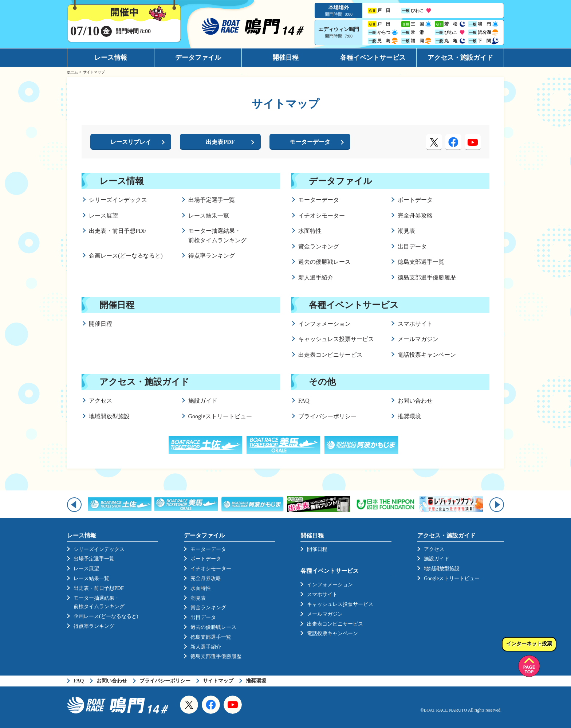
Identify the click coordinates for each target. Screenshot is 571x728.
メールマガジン (418, 339)
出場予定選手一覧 (212, 200)
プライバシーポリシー (327, 416)
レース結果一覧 (209, 216)
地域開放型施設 (109, 416)
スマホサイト (415, 324)
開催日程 (285, 58)
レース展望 (103, 216)
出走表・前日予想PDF (117, 231)
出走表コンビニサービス (330, 355)
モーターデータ (319, 200)
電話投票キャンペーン (427, 355)
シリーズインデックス (118, 200)
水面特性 (310, 231)
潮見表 (406, 231)
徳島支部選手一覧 (421, 262)
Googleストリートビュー (220, 416)
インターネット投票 (529, 644)
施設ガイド (203, 401)
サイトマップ (218, 681)
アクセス (101, 401)
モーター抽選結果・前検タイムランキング (217, 236)
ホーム (72, 72)
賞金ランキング (319, 246)
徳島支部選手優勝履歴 (427, 277)
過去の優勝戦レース (324, 262)
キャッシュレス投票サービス (336, 339)
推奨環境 (409, 416)
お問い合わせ (415, 401)
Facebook (211, 705)
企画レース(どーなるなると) (126, 256)
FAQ (304, 401)
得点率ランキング (212, 256)
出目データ (412, 246)
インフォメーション (324, 324)
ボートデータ (415, 200)
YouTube (233, 705)
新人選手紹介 (316, 277)
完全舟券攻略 (415, 216)
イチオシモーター (322, 216)
